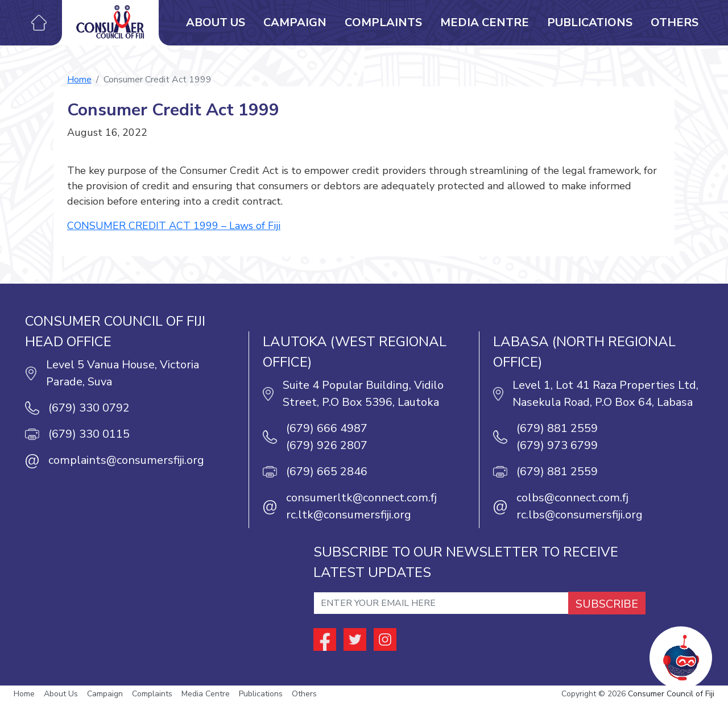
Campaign (295, 22)
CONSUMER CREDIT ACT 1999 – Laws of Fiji (174, 226)
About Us (216, 22)
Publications (590, 22)
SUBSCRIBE (607, 604)
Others (675, 22)
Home (79, 80)
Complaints (383, 22)
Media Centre (485, 22)
